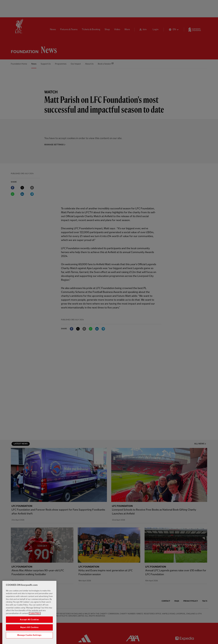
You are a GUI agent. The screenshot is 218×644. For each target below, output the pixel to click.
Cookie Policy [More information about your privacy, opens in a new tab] (35, 617)
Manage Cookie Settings (29, 639)
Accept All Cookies (29, 623)
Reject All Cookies (29, 631)
